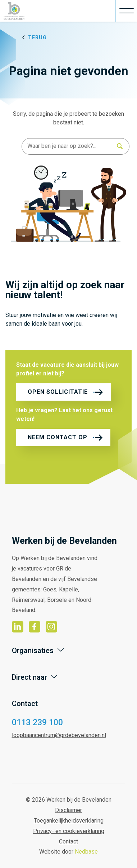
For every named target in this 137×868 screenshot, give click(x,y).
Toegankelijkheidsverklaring (69, 821)
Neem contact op (58, 437)
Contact (68, 841)
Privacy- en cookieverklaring (69, 831)
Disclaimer (68, 810)
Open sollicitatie (58, 392)
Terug (37, 38)
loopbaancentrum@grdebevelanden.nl (59, 735)
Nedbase (86, 852)
